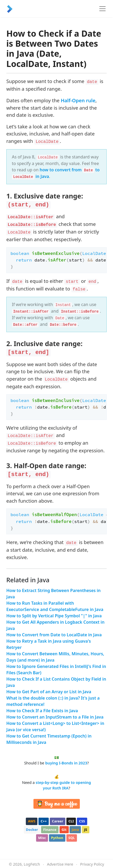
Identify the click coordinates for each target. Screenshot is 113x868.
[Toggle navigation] (102, 9)
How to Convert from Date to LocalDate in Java (54, 635)
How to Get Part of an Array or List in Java (49, 692)
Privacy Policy (92, 864)
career (58, 821)
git (64, 830)
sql (72, 838)
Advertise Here (60, 864)
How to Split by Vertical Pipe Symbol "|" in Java (54, 616)
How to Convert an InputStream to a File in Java (55, 717)
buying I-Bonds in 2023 (66, 763)
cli (71, 821)
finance (50, 830)
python (57, 838)
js (85, 830)
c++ (44, 821)
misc (42, 838)
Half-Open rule (78, 100)
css (82, 821)
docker (32, 830)
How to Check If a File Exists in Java (42, 711)
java (75, 830)
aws (32, 821)
